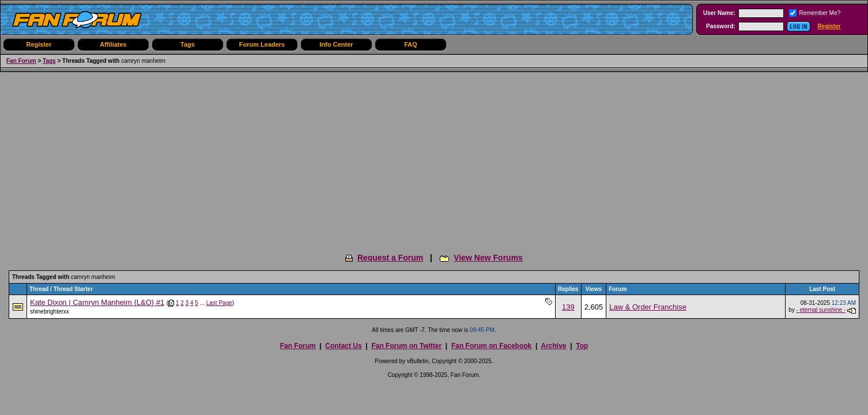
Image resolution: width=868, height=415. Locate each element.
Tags (188, 44)
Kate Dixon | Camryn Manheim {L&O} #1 (97, 302)
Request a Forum (390, 258)
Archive (553, 346)
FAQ (411, 44)
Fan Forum (21, 61)
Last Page (219, 303)
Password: (721, 26)
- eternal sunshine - (821, 310)
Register (829, 26)
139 (568, 307)
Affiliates (113, 44)
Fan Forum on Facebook (491, 346)
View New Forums (488, 258)
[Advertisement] (434, 159)
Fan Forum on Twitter (406, 346)
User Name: (719, 13)
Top (582, 346)
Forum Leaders (262, 44)
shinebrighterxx (50, 312)
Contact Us (343, 346)
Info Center (336, 44)
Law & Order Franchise (648, 307)
